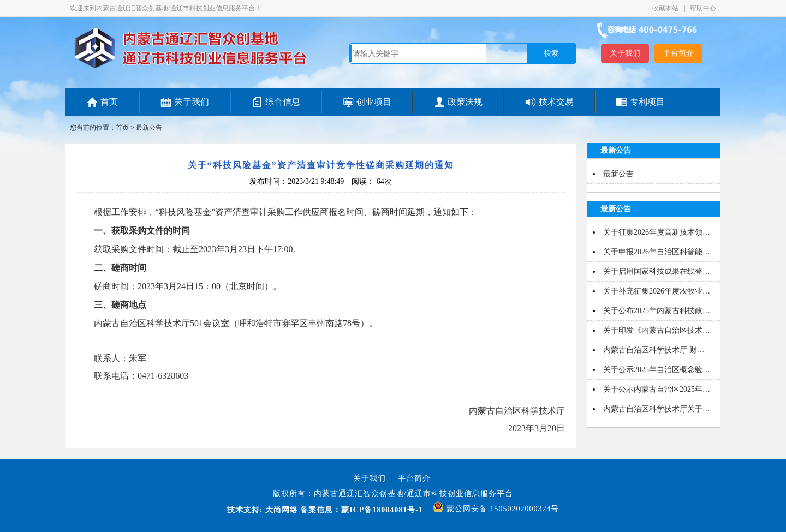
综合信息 (283, 102)
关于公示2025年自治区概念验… (657, 370)
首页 (109, 102)
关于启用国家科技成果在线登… (657, 271)
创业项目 (374, 102)
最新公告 (149, 128)
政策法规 (465, 102)
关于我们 (625, 53)
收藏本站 (666, 8)
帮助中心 (703, 8)
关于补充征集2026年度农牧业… (657, 291)
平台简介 (678, 53)
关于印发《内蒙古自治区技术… (657, 330)
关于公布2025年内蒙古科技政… (657, 311)
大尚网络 (280, 510)
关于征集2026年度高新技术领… (657, 232)
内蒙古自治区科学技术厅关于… (657, 409)
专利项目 (647, 102)
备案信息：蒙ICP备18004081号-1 (362, 510)
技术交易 (556, 102)
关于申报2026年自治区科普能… (657, 252)
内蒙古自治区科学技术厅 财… (654, 350)
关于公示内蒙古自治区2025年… (657, 389)
